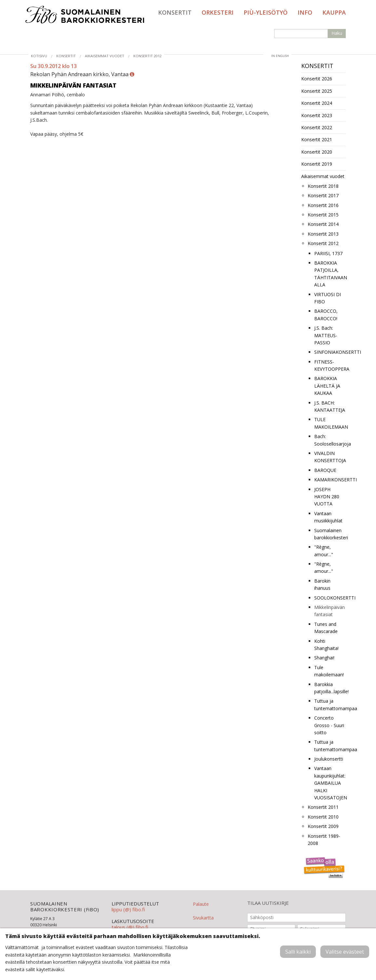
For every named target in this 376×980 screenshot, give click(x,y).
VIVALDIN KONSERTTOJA (330, 457)
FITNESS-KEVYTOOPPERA (330, 365)
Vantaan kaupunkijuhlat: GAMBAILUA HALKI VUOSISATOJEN (330, 783)
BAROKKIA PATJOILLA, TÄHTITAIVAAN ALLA (330, 274)
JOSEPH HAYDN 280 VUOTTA (327, 497)
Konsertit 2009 (323, 826)
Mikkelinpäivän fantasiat (329, 611)
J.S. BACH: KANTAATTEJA (330, 406)
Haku (337, 33)
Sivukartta (203, 918)
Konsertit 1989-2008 (324, 840)
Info (305, 12)
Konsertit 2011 (323, 807)
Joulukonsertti (329, 759)
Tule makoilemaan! (329, 671)
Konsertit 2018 (323, 186)
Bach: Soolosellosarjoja (330, 440)
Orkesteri (218, 12)
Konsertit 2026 (317, 79)
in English (280, 56)
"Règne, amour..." (324, 551)
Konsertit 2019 (317, 164)
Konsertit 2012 (148, 56)
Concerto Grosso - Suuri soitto (329, 725)
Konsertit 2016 (323, 205)
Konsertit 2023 (317, 115)
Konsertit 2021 (317, 139)
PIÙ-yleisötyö (266, 12)
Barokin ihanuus (322, 584)
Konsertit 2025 (317, 91)
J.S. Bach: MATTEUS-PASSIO (326, 335)
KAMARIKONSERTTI (330, 480)
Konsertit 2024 (317, 103)
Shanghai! (324, 658)
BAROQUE (325, 470)
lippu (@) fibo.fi (128, 909)
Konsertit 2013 (323, 234)
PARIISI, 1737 (328, 253)
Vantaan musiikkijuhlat (328, 517)
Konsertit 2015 (323, 215)
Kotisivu (39, 56)
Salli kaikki (298, 952)
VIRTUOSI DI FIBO (328, 298)
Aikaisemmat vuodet (105, 56)
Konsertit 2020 (317, 152)
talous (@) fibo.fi (130, 927)
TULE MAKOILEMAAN (330, 423)
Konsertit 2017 (323, 195)
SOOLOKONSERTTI (330, 598)
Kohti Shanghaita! (326, 645)
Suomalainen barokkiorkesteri (330, 534)
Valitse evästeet (345, 952)
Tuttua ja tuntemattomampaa (330, 704)
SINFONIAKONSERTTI (330, 352)
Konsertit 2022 (317, 127)
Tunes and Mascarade (326, 628)
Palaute (201, 904)
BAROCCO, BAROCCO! (326, 315)
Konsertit (175, 12)
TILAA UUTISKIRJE (268, 903)
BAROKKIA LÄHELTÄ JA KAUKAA (327, 386)
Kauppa (334, 12)
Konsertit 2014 (323, 224)
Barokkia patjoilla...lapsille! (330, 688)
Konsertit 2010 (323, 817)
